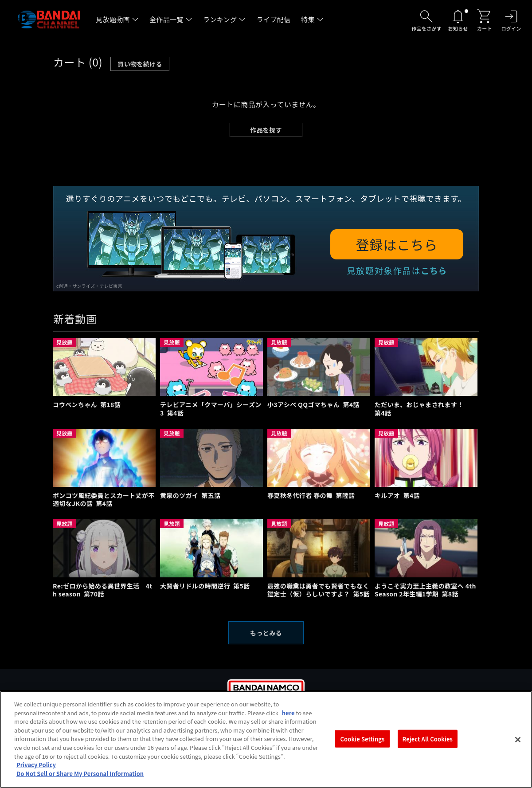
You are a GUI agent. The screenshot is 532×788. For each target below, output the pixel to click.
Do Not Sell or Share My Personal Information (80, 782)
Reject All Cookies (428, 747)
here (288, 721)
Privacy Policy (36, 773)
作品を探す (266, 130)
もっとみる (266, 633)
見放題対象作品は (397, 270)
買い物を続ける (140, 64)
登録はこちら (397, 244)
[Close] (518, 748)
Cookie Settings (363, 747)
